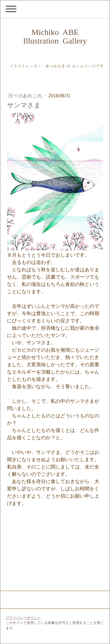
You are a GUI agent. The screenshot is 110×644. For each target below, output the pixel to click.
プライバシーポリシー (23, 617)
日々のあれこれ (26, 96)
